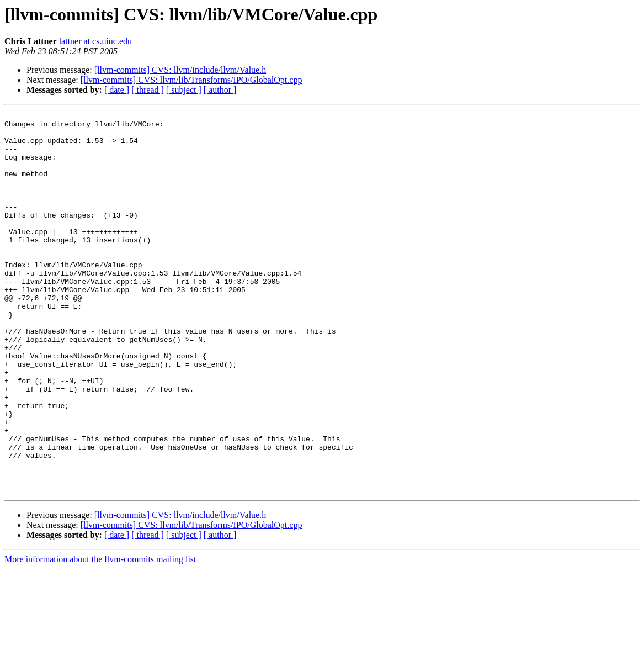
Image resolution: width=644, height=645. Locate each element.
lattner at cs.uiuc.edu (95, 41)
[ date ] (117, 90)
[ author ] (220, 90)
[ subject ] (184, 90)
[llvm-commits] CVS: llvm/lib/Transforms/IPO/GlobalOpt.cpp (191, 80)
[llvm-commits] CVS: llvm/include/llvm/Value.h (180, 70)
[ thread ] (148, 90)
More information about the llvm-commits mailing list (100, 635)
